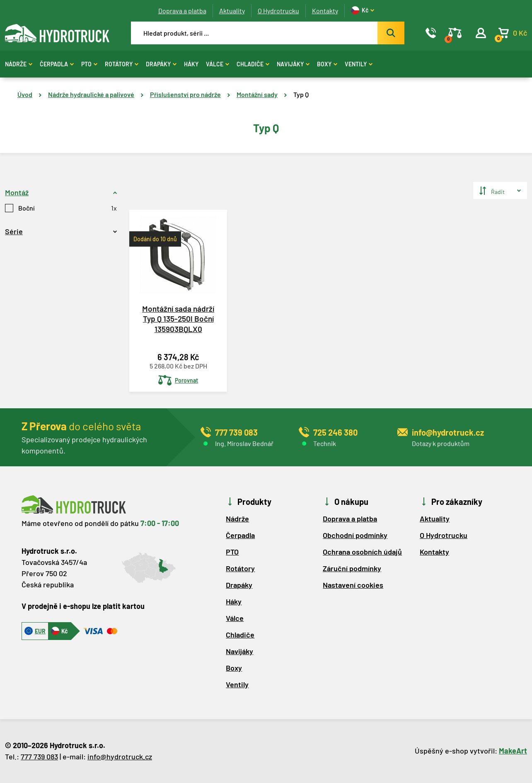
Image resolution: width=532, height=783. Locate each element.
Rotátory (122, 64)
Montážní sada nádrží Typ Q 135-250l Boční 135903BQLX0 (178, 319)
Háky (191, 64)
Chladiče (253, 64)
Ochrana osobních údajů (362, 552)
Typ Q (301, 94)
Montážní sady (257, 94)
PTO (89, 64)
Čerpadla (57, 64)
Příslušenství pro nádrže (185, 94)
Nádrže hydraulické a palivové (91, 94)
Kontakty (325, 11)
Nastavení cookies (353, 585)
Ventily (359, 64)
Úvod (25, 94)
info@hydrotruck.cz (120, 756)
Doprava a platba (182, 11)
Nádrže (19, 64)
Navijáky (293, 64)
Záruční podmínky (352, 568)
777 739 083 (39, 756)
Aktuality (232, 11)
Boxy (327, 64)
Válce (218, 64)
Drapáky (161, 64)
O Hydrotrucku (278, 11)
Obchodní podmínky (355, 535)
